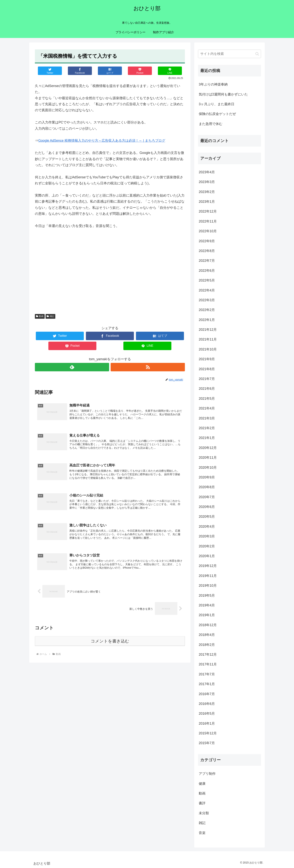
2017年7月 (207, 674)
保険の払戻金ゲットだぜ (217, 114)
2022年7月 (207, 261)
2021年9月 (207, 359)
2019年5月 (207, 596)
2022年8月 (207, 251)
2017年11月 (208, 664)
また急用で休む (211, 124)
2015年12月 (208, 733)
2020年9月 (207, 477)
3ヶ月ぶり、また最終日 (217, 104)
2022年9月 (207, 241)
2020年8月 (207, 487)
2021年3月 (207, 418)
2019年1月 (207, 615)
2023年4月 (207, 172)
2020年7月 (207, 497)
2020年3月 (207, 536)
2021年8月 (207, 369)
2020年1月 (207, 556)
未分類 (204, 813)
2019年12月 (208, 566)
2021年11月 (208, 339)
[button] (257, 54)
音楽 (202, 833)
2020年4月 (207, 527)
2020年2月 (207, 546)
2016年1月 (207, 723)
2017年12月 (208, 655)
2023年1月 (207, 202)
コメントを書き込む (110, 641)
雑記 (50, 316)
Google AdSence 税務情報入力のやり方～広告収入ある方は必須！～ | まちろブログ (102, 141)
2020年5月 (207, 517)
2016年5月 (207, 714)
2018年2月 (207, 645)
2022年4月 (207, 290)
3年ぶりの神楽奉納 (213, 84)
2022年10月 (208, 231)
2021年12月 (208, 330)
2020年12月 (208, 448)
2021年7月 (207, 379)
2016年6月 (207, 704)
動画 (40, 316)
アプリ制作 (207, 774)
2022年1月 (207, 320)
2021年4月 (207, 408)
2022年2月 (207, 310)
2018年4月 (207, 635)
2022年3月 (207, 300)
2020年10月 (208, 468)
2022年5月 (207, 280)
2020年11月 (208, 458)
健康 (202, 784)
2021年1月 (207, 438)
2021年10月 (208, 349)
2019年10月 (208, 586)
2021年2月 (207, 428)
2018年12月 (208, 625)
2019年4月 (207, 605)
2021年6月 (207, 389)
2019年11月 (208, 576)
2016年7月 (207, 694)
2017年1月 (207, 684)
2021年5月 (207, 399)
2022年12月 (208, 211)
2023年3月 (207, 182)
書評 (202, 803)
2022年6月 (207, 271)
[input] (229, 54)
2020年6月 (207, 507)
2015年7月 (207, 743)
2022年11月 (208, 221)
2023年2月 (207, 192)
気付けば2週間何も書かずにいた (223, 94)
